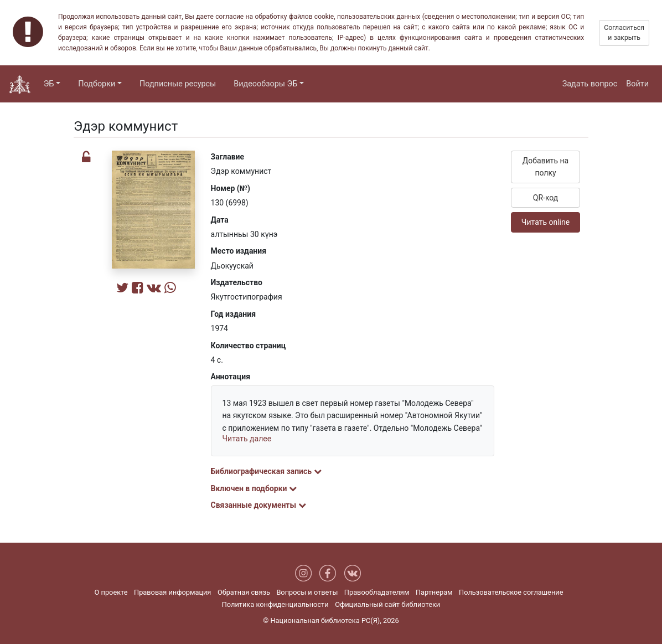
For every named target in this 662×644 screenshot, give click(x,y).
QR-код (546, 198)
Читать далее (247, 439)
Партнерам (434, 592)
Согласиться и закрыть (624, 33)
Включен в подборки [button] (254, 488)
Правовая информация (172, 592)
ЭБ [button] (49, 84)
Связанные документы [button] (258, 505)
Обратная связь (244, 592)
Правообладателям (377, 592)
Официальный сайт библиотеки (387, 604)
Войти (637, 84)
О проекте (111, 592)
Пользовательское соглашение (511, 592)
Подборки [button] (97, 84)
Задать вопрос (590, 84)
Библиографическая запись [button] (266, 471)
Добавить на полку (545, 167)
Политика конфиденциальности (275, 604)
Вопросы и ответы (307, 592)
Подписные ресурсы (178, 84)
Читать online (545, 222)
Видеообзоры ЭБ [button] (265, 84)
